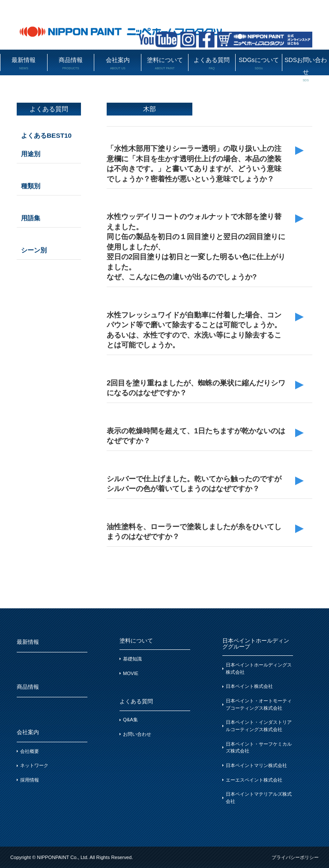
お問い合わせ (137, 734)
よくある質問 (212, 64)
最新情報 (24, 64)
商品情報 (71, 64)
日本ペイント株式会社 (249, 686)
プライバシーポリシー (295, 857)
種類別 (31, 186)
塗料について (165, 64)
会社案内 (118, 64)
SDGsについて (259, 64)
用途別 (31, 154)
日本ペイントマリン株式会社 (256, 765)
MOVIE (131, 673)
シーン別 (34, 250)
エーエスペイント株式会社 (254, 780)
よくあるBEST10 (46, 135)
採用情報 (30, 780)
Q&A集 (130, 720)
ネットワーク (34, 765)
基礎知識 (132, 659)
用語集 (31, 218)
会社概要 (30, 751)
